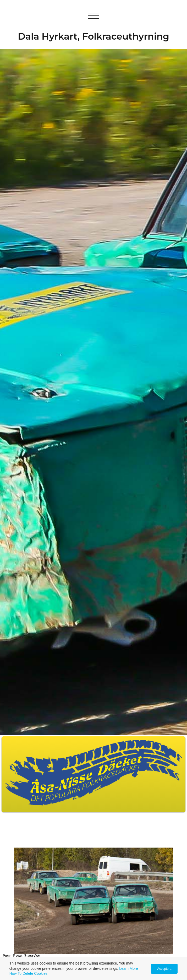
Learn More (129, 968)
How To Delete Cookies (28, 973)
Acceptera (164, 969)
